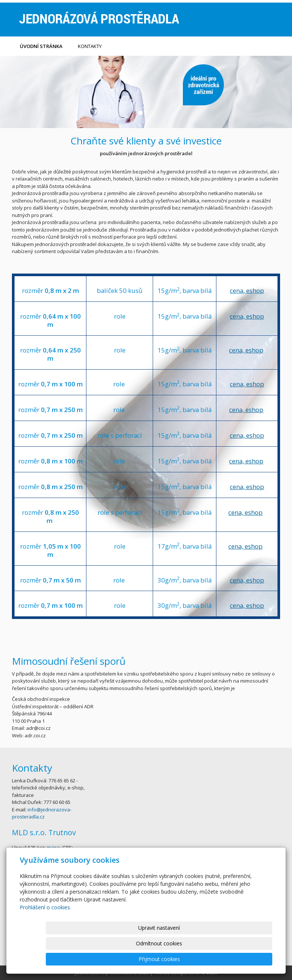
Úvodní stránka (41, 46)
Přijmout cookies (244, 959)
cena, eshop (247, 291)
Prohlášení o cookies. (45, 938)
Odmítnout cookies (183, 959)
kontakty (90, 46)
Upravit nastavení (122, 959)
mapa (53, 847)
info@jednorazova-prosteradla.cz (42, 813)
